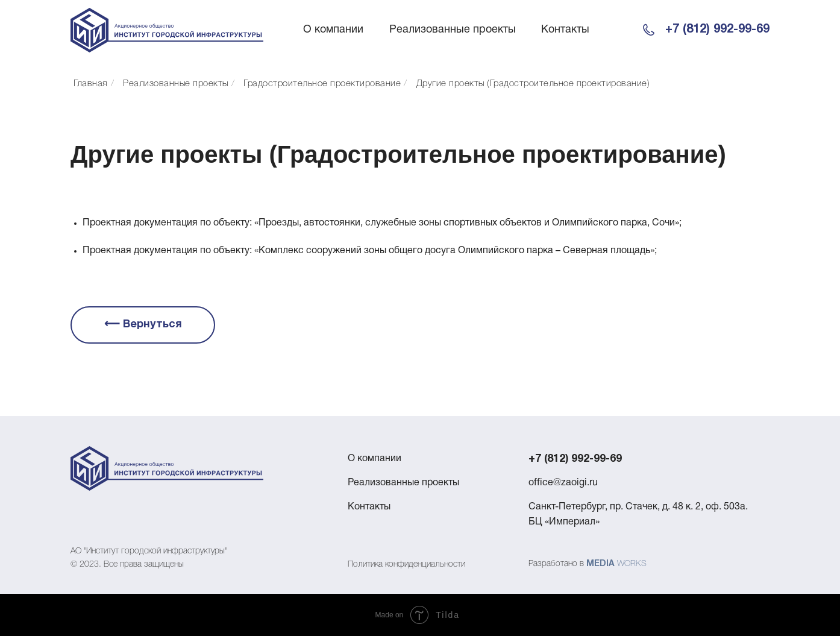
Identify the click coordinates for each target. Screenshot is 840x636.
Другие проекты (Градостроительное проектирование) (533, 84)
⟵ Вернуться (143, 325)
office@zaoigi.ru (563, 483)
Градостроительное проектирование (322, 84)
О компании (333, 30)
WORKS (632, 564)
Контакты (565, 30)
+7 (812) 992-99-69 (717, 30)
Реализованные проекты (453, 30)
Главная (91, 84)
